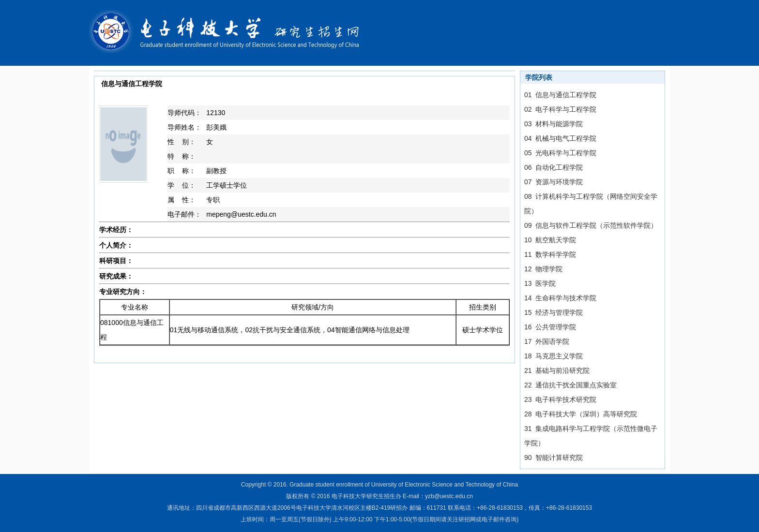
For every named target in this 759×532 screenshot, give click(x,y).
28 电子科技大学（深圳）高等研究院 (581, 414)
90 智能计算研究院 (554, 458)
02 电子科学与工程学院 (560, 109)
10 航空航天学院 (550, 240)
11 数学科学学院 (550, 254)
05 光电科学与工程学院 (560, 153)
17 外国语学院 (547, 341)
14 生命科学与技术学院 (560, 298)
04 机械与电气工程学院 (560, 138)
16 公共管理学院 (550, 327)
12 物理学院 (543, 269)
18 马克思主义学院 (554, 356)
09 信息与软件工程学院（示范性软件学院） (591, 225)
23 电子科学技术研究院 (560, 399)
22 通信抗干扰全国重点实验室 (570, 385)
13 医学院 (540, 283)
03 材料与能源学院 (554, 124)
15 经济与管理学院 (554, 312)
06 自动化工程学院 (554, 167)
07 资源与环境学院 (554, 182)
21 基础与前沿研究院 (557, 370)
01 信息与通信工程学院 (560, 95)
